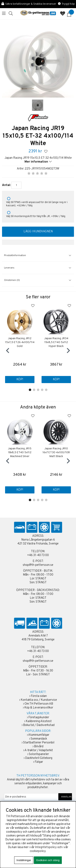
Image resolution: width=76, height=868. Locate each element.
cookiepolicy (38, 851)
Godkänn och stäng (48, 860)
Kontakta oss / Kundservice (39, 700)
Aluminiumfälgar (39, 735)
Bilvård (39, 747)
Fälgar (39, 762)
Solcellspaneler (39, 754)
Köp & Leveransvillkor (39, 708)
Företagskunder (39, 718)
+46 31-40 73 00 (38, 555)
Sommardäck (39, 739)
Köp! (20, 380)
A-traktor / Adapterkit (39, 750)
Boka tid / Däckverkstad (39, 725)
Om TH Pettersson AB (39, 704)
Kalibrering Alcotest (39, 721)
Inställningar (24, 860)
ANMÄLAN (65, 797)
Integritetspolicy (46, 847)
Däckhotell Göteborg (39, 758)
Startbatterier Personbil (39, 743)
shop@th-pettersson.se (38, 565)
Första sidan (39, 696)
